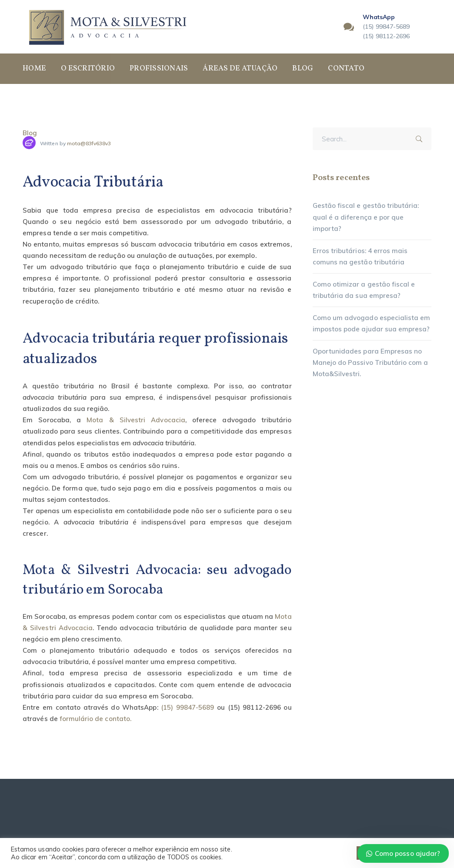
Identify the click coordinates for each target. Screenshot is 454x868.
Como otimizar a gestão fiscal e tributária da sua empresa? (364, 290)
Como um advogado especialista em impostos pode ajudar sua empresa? (372, 323)
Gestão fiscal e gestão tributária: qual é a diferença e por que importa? (366, 217)
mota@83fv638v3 (89, 143)
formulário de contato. (95, 719)
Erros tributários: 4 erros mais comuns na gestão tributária (360, 256)
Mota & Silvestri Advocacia (136, 420)
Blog (30, 133)
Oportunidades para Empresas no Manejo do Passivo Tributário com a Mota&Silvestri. (371, 362)
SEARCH (422, 137)
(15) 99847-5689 (187, 707)
